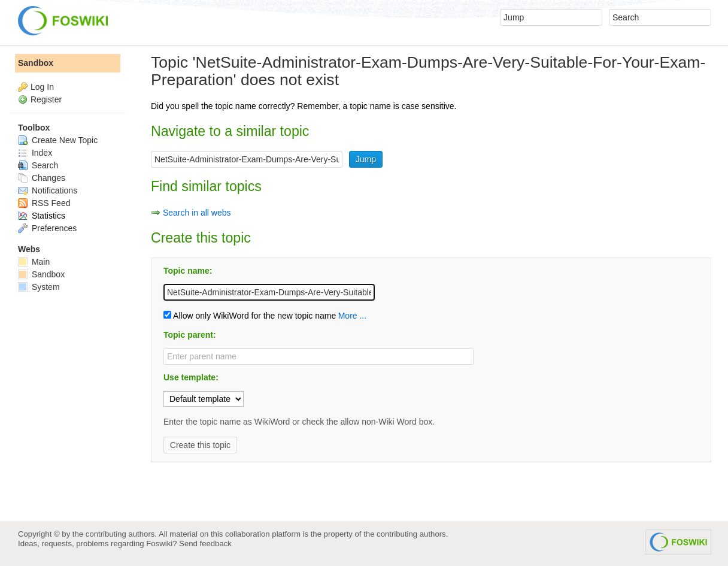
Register (46, 99)
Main (34, 262)
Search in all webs (197, 213)
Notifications (48, 190)
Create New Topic (58, 140)
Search (38, 165)
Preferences (47, 228)
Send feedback (205, 544)
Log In (42, 87)
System (39, 287)
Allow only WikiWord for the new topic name (250, 316)
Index (35, 153)
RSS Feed (44, 203)
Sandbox (36, 63)
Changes (42, 178)
